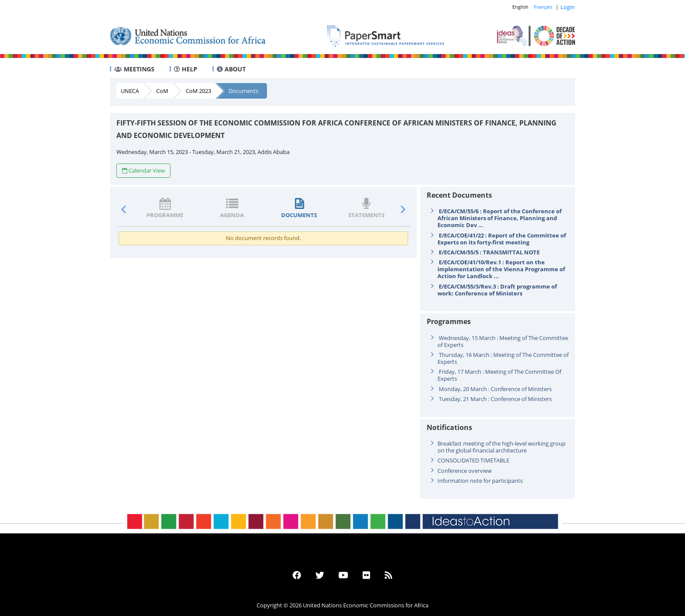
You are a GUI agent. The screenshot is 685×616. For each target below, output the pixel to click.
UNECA (130, 91)
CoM (162, 91)
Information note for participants (480, 481)
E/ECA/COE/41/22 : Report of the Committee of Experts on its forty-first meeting (502, 239)
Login (568, 7)
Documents (243, 91)
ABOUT (231, 69)
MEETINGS (134, 69)
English (520, 7)
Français (543, 7)
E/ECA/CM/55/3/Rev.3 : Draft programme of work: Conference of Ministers (497, 290)
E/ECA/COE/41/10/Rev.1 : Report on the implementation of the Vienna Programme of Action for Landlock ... (501, 269)
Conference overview (465, 471)
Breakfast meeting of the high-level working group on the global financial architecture (502, 447)
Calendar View (143, 170)
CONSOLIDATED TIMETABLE (473, 460)
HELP (186, 69)
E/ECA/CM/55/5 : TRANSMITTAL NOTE (489, 252)
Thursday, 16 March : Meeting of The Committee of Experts (503, 358)
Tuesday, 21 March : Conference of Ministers (495, 399)
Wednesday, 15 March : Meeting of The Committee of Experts (503, 341)
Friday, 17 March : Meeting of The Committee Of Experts (499, 375)
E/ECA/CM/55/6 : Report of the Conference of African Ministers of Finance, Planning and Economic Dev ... (500, 218)
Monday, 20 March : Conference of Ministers (495, 389)
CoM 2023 (198, 91)
